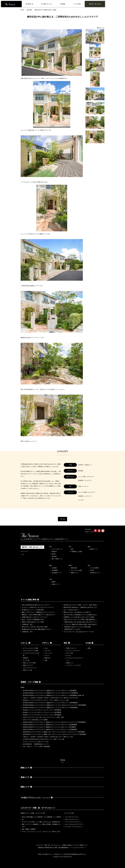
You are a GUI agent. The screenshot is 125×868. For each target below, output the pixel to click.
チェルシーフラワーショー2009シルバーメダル (36, 742)
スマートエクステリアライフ (73, 822)
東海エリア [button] (26, 777)
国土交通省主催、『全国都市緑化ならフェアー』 (36, 744)
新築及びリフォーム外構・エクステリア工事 (33, 813)
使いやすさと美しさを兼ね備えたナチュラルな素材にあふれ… (81, 615)
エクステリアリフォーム (30, 668)
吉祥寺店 (54, 556)
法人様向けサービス (47, 4)
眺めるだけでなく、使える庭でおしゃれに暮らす (77, 612)
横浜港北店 (74, 568)
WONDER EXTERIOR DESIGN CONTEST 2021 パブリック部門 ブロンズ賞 (44, 739)
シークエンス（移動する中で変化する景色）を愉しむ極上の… (81, 624)
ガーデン (69, 656)
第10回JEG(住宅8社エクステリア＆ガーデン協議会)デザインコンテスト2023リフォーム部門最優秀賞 (50, 703)
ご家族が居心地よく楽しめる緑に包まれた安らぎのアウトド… (81, 622)
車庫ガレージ (70, 663)
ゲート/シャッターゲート (73, 651)
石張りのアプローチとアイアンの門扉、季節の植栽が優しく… (81, 620)
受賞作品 (26, 658)
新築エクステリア (28, 665)
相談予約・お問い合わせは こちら (32, 547)
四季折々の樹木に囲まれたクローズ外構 (33, 622)
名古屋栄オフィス (57, 573)
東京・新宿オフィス (57, 559)
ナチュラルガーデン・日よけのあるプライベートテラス (79, 632)
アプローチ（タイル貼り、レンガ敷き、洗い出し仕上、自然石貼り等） (41, 822)
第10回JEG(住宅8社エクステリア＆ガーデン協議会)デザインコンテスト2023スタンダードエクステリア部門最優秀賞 (55, 705)
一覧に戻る (62, 519)
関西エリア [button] (26, 787)
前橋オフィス (94, 549)
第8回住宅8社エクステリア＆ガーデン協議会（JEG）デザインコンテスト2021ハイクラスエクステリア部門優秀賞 (54, 732)
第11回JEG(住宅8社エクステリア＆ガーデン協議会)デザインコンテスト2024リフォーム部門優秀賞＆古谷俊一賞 (53, 695)
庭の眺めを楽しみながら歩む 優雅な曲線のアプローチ (37, 629)
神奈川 (70, 565)
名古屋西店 (55, 570)
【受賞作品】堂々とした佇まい (72, 629)
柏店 (72, 549)
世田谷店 (54, 552)
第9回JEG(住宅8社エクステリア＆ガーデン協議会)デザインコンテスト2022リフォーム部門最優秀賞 (50, 725)
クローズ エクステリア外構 (31, 651)
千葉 (70, 547)
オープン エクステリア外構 (31, 648)
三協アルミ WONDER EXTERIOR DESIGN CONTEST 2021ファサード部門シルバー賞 (48, 737)
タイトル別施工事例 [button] (30, 600)
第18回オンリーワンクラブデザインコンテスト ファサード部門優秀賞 (42, 715)
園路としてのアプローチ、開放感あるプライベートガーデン (38, 612)
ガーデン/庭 (69, 653)
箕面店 (54, 582)
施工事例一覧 (29, 4)
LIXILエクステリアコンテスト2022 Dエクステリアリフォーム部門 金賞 (43, 717)
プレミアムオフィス (57, 549)
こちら (91, 465)
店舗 (89, 648)
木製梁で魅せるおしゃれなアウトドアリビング (35, 617)
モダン (46, 648)
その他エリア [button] (37, 798)
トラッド (47, 656)
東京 (51, 547)
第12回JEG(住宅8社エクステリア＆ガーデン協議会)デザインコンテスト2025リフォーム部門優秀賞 (50, 691)
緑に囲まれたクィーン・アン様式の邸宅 (33, 610)
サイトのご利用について (81, 845)
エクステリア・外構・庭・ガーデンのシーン (38, 808)
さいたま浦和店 (94, 568)
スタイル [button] (25, 643)
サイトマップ (24, 551)
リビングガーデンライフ (72, 817)
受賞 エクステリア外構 (29, 663)
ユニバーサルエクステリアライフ (74, 824)
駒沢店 (54, 554)
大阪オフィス (55, 584)
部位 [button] (67, 643)
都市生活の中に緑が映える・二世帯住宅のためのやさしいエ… (81, 607)
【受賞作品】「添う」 (28, 632)
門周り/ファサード (71, 648)
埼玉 (89, 565)
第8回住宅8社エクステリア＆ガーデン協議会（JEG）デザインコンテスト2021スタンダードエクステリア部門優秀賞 (55, 734)
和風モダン (48, 658)
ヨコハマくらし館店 (76, 570)
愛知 (51, 565)
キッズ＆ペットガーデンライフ (74, 827)
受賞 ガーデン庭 (28, 670)
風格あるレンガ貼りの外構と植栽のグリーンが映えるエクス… (39, 615)
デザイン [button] (47, 643)
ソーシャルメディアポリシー (78, 848)
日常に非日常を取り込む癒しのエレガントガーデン (36, 605)
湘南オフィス (75, 573)
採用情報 (63, 4)
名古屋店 (54, 568)
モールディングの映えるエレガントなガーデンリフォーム (38, 607)
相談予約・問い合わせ (95, 4)
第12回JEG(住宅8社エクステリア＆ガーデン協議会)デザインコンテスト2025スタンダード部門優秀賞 (50, 693)
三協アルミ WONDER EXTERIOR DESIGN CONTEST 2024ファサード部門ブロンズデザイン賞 (50, 698)
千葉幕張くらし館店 (76, 552)
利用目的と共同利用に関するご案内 (48, 848)
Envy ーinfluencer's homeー (71, 610)
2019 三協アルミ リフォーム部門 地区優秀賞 (36, 747)
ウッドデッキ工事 (69, 813)
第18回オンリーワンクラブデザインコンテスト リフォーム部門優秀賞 (42, 712)
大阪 (51, 579)
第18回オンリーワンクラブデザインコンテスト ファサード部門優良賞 (42, 710)
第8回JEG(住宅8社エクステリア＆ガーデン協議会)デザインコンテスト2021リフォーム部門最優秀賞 (50, 729)
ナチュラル (48, 651)
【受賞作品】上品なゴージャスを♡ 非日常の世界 (78, 627)
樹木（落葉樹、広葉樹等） (29, 829)
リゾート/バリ (48, 653)
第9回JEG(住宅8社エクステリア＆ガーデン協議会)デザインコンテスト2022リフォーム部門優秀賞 (49, 727)
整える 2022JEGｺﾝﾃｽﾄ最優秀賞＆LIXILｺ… (34, 620)
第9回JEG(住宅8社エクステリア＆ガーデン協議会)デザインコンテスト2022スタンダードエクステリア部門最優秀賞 (54, 722)
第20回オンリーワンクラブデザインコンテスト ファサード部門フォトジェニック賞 (46, 700)
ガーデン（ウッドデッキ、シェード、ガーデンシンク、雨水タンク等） (41, 832)
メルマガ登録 (77, 4)
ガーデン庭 (26, 660)
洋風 (46, 660)
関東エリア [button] (26, 768)
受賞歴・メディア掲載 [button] (31, 682)
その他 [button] (89, 643)
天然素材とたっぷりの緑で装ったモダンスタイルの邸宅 (79, 617)
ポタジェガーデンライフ (72, 819)
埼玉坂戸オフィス (95, 573)
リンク (22, 555)
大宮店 (92, 570)
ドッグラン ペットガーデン (74, 665)
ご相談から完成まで (67, 845)
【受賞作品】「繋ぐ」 (28, 624)
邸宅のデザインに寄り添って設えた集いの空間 (35, 627)
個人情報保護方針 (64, 848)
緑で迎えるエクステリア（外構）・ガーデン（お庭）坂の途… (81, 605)
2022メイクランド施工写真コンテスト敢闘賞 (35, 720)
